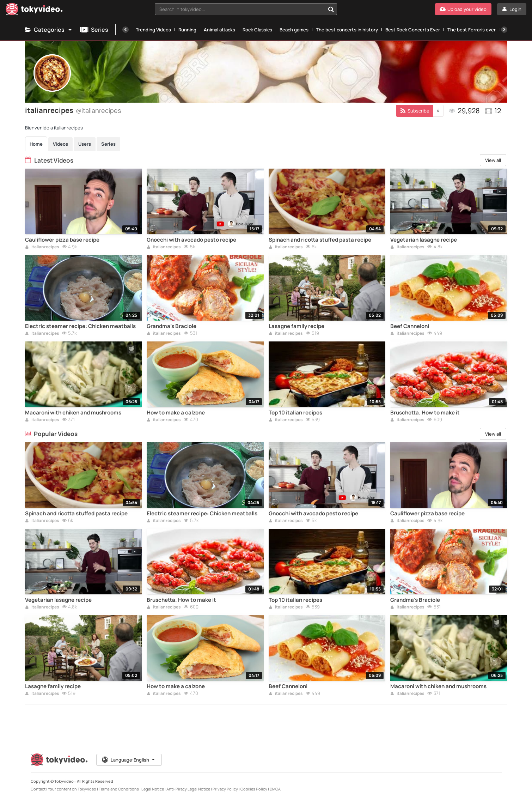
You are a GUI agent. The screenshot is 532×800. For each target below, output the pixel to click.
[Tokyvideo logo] (34, 10)
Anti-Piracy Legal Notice (188, 789)
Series (94, 30)
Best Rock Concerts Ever (413, 30)
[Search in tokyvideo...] (331, 9)
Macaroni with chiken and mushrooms (73, 413)
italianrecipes (42, 247)
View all (493, 160)
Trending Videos (153, 30)
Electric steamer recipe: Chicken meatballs (80, 326)
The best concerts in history (347, 30)
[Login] (512, 9)
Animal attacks (219, 30)
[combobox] (246, 9)
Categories (49, 30)
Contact (38, 789)
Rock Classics (257, 30)
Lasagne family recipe (296, 326)
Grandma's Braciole (172, 326)
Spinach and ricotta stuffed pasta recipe (320, 240)
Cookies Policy (254, 789)
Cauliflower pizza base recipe (62, 240)
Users (85, 144)
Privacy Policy (225, 789)
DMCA (275, 789)
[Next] (504, 30)
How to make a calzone (176, 413)
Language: (129, 760)
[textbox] (240, 9)
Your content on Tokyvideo (72, 789)
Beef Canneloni (410, 326)
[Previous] (126, 30)
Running (187, 30)
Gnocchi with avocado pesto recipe (191, 240)
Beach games (294, 30)
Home (36, 144)
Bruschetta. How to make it (425, 413)
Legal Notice (153, 789)
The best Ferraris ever (472, 30)
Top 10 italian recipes (295, 413)
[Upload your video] (463, 9)
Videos (60, 144)
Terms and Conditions (119, 789)
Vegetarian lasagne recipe (424, 240)
